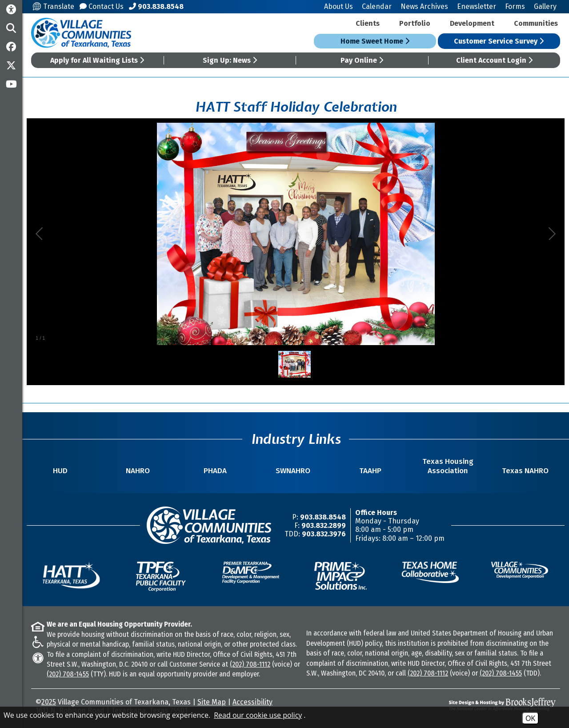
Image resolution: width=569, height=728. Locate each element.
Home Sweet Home (375, 41)
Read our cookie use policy (258, 715)
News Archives (424, 6)
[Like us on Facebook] (11, 47)
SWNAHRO (293, 471)
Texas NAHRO (525, 471)
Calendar (377, 6)
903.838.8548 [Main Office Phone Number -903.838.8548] (323, 517)
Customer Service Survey (499, 41)
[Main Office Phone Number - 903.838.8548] (156, 6)
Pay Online (362, 60)
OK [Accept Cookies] (530, 718)
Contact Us (102, 6)
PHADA (215, 471)
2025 (49, 702)
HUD (60, 471)
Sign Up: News (230, 60)
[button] (11, 28)
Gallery (545, 6)
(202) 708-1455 (68, 674)
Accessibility (252, 702)
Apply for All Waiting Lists (97, 60)
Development (472, 23)
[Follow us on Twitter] (11, 65)
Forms (515, 6)
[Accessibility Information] (11, 10)
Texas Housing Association (448, 466)
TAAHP (370, 471)
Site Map (212, 702)
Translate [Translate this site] (54, 6)
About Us (339, 6)
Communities (536, 23)
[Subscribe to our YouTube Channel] (11, 84)
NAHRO (138, 471)
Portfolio (415, 23)
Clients (368, 23)
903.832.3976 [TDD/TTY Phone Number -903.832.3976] (324, 534)
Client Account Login (494, 60)
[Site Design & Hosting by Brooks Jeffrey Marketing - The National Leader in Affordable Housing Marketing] (491, 704)
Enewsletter (477, 6)
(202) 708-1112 (250, 664)
